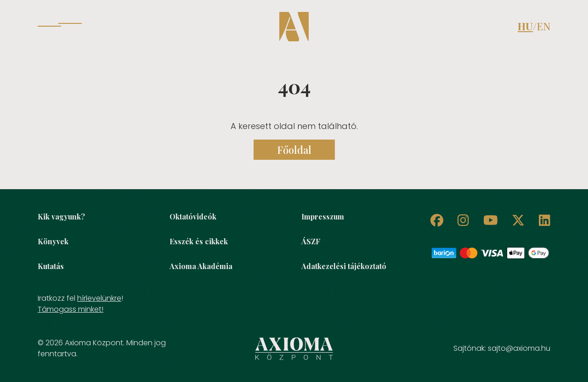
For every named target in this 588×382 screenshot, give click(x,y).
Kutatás (51, 266)
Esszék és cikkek (199, 241)
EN (543, 26)
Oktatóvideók (193, 216)
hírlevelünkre (99, 298)
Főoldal (294, 150)
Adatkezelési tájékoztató (344, 266)
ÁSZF (311, 241)
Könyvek (53, 241)
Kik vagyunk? (61, 216)
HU (525, 26)
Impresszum (323, 216)
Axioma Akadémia (201, 266)
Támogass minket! (71, 309)
